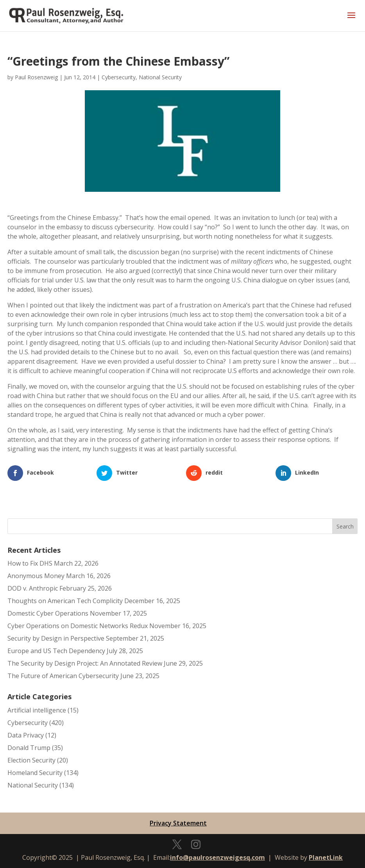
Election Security (31, 760)
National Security (160, 77)
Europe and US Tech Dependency (56, 651)
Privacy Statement (178, 823)
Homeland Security (35, 773)
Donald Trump (29, 748)
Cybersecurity (119, 77)
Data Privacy (26, 735)
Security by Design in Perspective (56, 638)
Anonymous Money (36, 576)
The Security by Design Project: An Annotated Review (85, 663)
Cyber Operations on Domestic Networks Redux (78, 626)
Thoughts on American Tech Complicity (65, 601)
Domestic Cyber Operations (48, 613)
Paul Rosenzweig (36, 77)
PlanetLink (326, 857)
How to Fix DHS (30, 563)
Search (345, 526)
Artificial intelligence (37, 710)
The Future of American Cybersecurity (63, 676)
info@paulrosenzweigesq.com (217, 857)
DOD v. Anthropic (33, 588)
